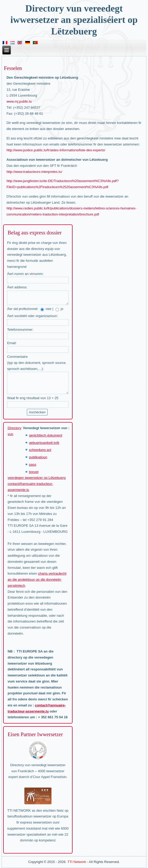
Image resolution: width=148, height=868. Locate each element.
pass (32, 465)
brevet (34, 472)
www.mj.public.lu (19, 101)
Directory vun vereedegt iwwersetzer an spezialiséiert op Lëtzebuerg (74, 20)
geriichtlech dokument (45, 435)
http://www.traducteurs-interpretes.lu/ (34, 172)
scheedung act (40, 450)
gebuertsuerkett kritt (44, 443)
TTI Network (77, 862)
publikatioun (38, 457)
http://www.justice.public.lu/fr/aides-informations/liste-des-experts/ (56, 150)
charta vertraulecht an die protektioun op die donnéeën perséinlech (37, 579)
